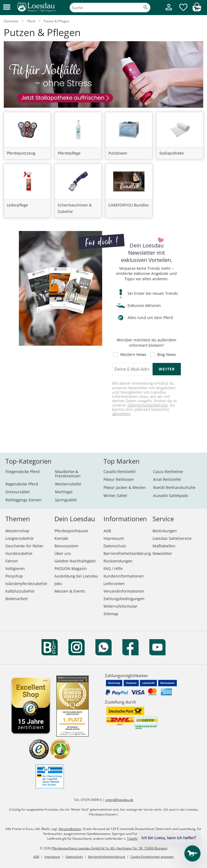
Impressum (114, 538)
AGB (107, 531)
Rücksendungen (118, 561)
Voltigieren (15, 568)
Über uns (63, 553)
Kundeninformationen (124, 576)
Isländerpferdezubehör (26, 584)
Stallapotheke (172, 153)
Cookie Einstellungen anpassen (152, 857)
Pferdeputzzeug (21, 153)
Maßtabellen (164, 546)
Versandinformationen (124, 591)
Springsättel (66, 500)
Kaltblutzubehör (20, 591)
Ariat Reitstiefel (167, 479)
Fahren (12, 561)
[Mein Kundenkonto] (169, 11)
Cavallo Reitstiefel (120, 472)
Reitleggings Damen (23, 500)
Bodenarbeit (17, 599)
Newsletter (162, 553)
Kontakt (61, 538)
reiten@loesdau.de (119, 800)
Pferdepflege (69, 153)
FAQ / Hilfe (113, 568)
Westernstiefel (68, 484)
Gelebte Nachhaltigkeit (75, 561)
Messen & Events (70, 591)
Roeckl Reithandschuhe (174, 487)
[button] (7, 7)
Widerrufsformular (120, 606)
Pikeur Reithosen (119, 479)
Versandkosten (70, 829)
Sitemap (111, 614)
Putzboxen (118, 153)
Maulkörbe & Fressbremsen (68, 474)
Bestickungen (165, 531)
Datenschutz (115, 546)
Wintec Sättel (115, 496)
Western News (133, 355)
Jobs (58, 584)
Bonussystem (66, 546)
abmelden (121, 414)
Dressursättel (18, 492)
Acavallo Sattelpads (171, 496)
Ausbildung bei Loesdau (76, 576)
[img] (197, 10)
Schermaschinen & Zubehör (75, 208)
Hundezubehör (19, 553)
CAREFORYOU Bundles (129, 205)
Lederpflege (17, 205)
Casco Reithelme (168, 472)
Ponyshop (14, 576)
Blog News (167, 355)
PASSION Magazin (71, 568)
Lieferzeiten (114, 584)
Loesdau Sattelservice (172, 538)
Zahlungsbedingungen (124, 599)
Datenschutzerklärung (148, 405)
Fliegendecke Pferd (23, 472)
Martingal (64, 492)
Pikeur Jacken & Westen (125, 487)
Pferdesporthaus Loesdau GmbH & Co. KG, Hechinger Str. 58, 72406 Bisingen (110, 848)
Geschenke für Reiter (24, 546)
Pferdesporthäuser (71, 531)
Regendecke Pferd (22, 484)
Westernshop (17, 531)
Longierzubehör (20, 538)
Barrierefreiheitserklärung (127, 553)
